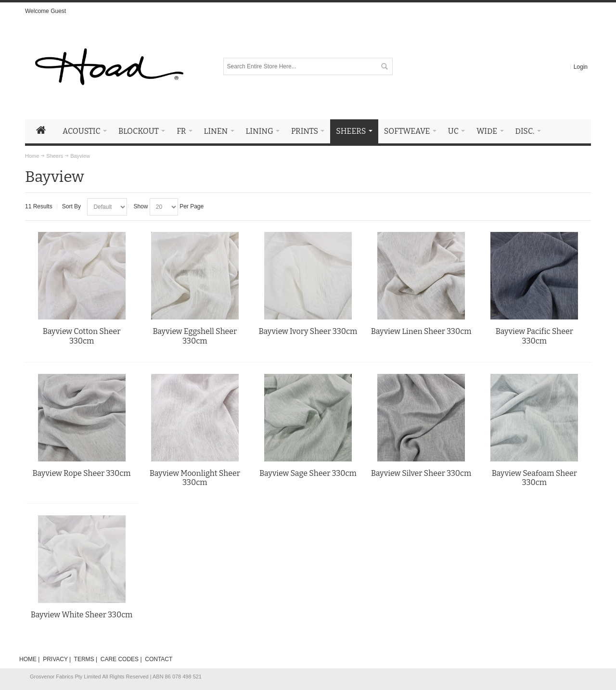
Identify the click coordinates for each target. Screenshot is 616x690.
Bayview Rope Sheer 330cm (82, 473)
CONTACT (159, 659)
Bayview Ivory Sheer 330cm (308, 331)
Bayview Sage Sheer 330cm (308, 473)
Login (581, 67)
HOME (28, 659)
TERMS (84, 659)
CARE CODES (120, 659)
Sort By (71, 206)
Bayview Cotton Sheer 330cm (82, 336)
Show (141, 206)
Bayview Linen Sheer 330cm (421, 331)
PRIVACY (55, 659)
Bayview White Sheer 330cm (82, 615)
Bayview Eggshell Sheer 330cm (195, 336)
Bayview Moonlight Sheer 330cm (195, 478)
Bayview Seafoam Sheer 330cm (534, 478)
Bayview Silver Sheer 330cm (421, 473)
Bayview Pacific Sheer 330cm (534, 336)
